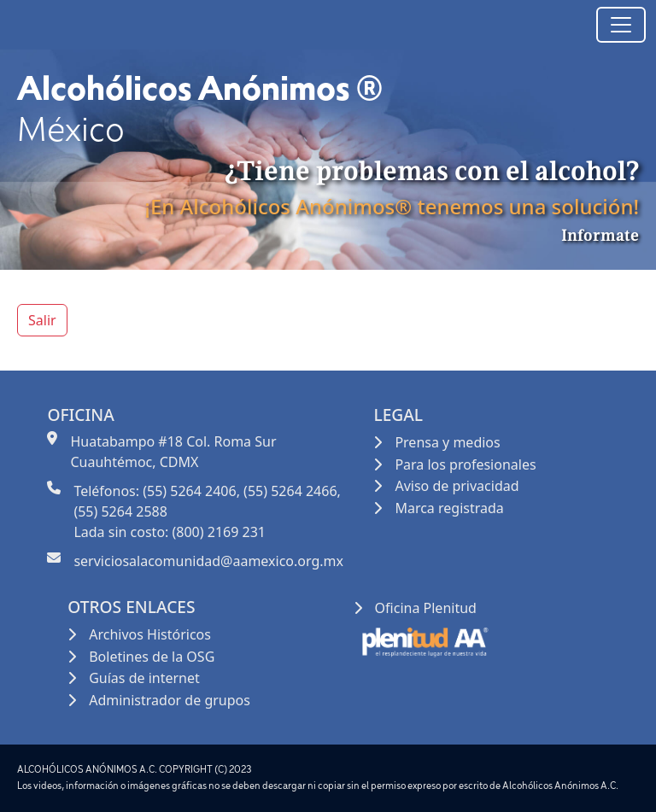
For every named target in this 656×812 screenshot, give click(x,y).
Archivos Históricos (150, 634)
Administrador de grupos (170, 700)
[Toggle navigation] (621, 25)
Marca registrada (449, 508)
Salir (42, 320)
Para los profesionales (465, 464)
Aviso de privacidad (457, 486)
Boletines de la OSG (152, 657)
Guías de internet (144, 678)
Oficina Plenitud (426, 608)
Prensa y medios (447, 442)
